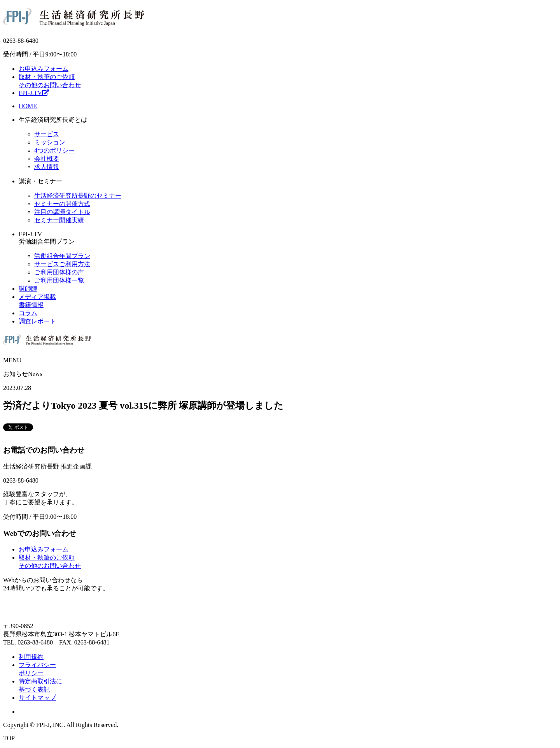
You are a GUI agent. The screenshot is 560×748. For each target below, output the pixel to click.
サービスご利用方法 (62, 264)
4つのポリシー (54, 150)
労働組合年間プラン (62, 256)
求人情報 (47, 167)
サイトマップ (37, 698)
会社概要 (47, 159)
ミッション (50, 142)
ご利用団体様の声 (59, 272)
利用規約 (31, 657)
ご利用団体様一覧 (59, 280)
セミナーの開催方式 (62, 204)
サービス (47, 134)
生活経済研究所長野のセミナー (78, 196)
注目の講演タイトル (62, 212)
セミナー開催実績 (59, 220)
